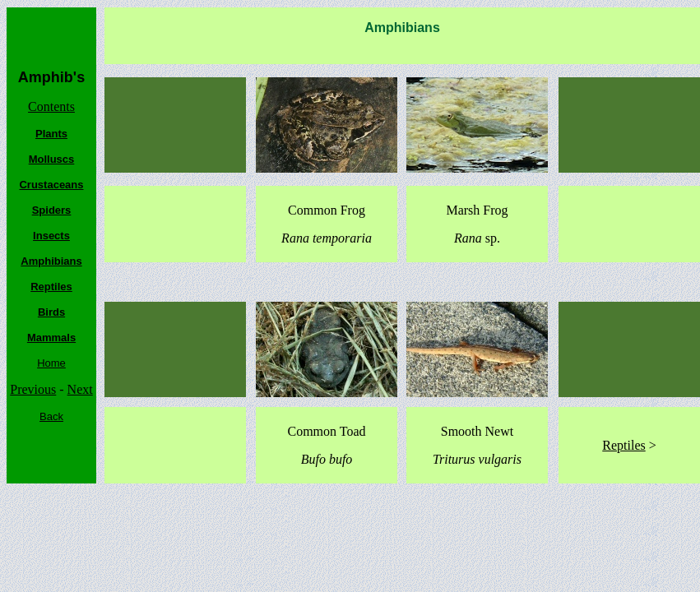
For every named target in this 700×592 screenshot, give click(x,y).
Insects (51, 236)
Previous (33, 389)
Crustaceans (51, 185)
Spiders (52, 210)
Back (51, 416)
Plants (51, 134)
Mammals (51, 338)
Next (80, 389)
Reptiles (51, 287)
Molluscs (52, 159)
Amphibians (51, 261)
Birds (51, 312)
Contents (51, 106)
